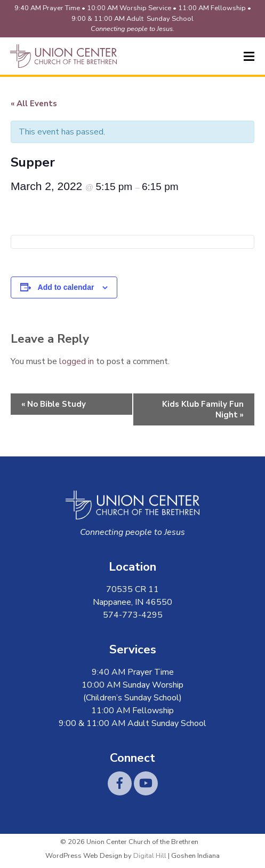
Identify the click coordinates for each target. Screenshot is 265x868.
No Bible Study (54, 404)
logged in (77, 361)
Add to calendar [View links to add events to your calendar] (66, 287)
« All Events (34, 104)
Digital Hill (150, 856)
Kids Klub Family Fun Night (203, 409)
